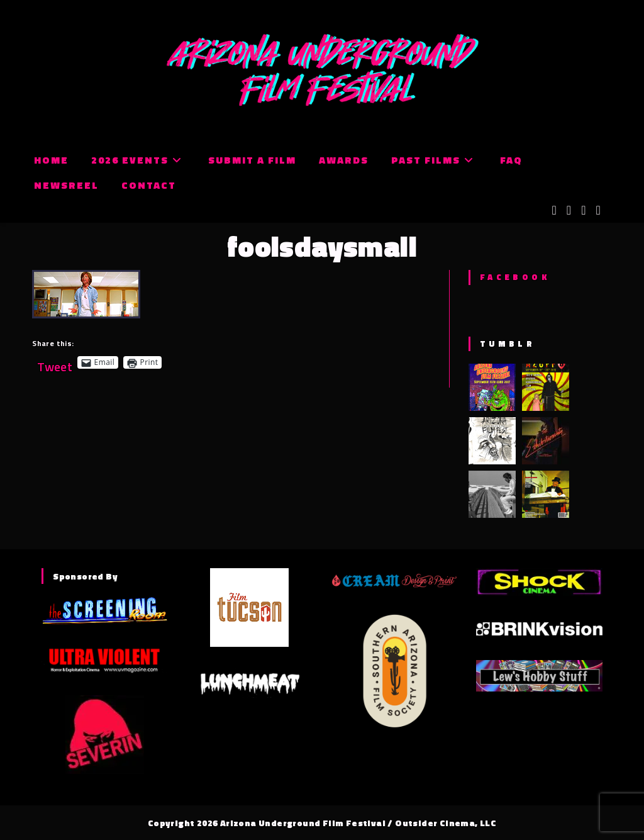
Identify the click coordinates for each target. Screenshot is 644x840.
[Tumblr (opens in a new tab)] (598, 210)
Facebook (515, 277)
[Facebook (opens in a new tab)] (569, 210)
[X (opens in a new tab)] (554, 210)
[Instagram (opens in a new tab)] (583, 210)
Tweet (55, 362)
